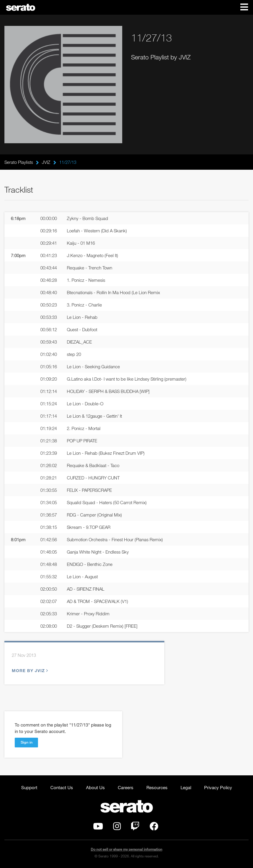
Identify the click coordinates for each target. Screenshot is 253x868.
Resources (157, 787)
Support (29, 787)
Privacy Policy (218, 787)
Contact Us (62, 787)
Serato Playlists (19, 162)
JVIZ (46, 162)
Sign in (27, 742)
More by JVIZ (29, 670)
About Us (95, 787)
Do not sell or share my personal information (126, 849)
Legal (186, 787)
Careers (126, 787)
